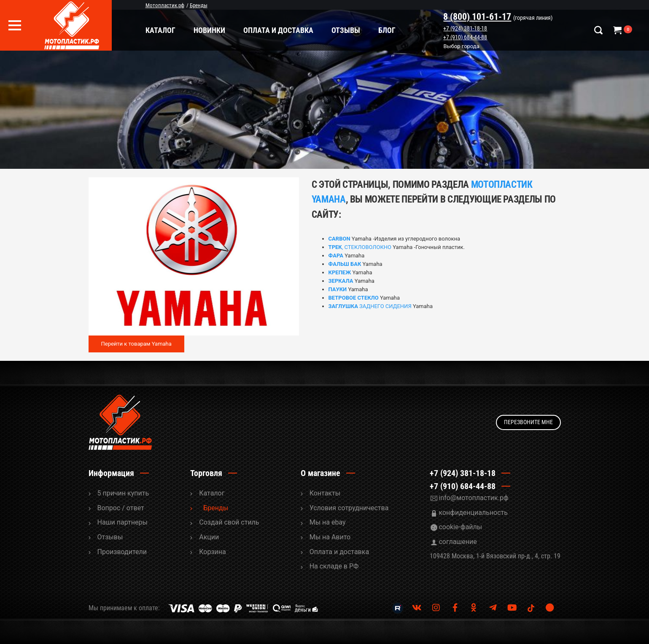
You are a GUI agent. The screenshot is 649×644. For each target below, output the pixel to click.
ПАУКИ (338, 289)
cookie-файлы (460, 527)
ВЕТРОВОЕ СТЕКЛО (354, 298)
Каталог (160, 30)
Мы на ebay (328, 522)
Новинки (209, 30)
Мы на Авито (330, 537)
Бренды (216, 508)
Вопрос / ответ (121, 508)
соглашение (458, 542)
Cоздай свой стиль (229, 522)
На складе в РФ (334, 566)
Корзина (212, 552)
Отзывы (346, 30)
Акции (209, 537)
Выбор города (462, 46)
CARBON (339, 239)
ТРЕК (335, 247)
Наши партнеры (123, 522)
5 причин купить (123, 493)
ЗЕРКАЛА (341, 281)
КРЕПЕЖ (340, 272)
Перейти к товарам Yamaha (136, 344)
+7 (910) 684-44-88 (466, 37)
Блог (387, 30)
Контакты (325, 493)
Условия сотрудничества (349, 508)
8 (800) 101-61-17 (478, 17)
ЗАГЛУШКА (343, 306)
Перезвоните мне (528, 422)
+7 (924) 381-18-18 (466, 28)
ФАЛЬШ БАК (345, 264)
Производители (122, 552)
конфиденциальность (473, 513)
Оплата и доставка (278, 30)
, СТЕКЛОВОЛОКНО (367, 247)
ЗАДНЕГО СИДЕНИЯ (385, 306)
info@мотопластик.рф (473, 498)
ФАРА (336, 256)
